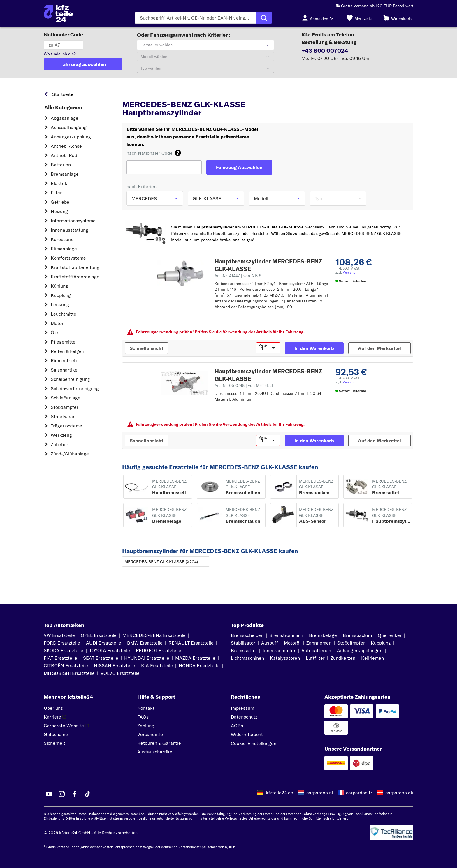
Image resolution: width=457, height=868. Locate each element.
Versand (349, 272)
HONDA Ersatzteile (199, 665)
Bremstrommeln (286, 635)
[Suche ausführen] (264, 18)
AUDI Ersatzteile (104, 643)
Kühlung (59, 286)
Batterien (61, 165)
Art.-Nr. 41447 (239, 276)
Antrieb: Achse (66, 146)
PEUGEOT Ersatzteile (159, 650)
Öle (54, 332)
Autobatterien (316, 650)
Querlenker (390, 635)
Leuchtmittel (64, 314)
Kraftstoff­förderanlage (75, 277)
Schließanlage (66, 398)
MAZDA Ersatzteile (195, 658)
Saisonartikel (65, 370)
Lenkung (60, 304)
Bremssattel (244, 650)
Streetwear (63, 416)
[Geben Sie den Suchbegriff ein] (195, 18)
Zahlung (146, 726)
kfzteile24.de (280, 793)
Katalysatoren (285, 658)
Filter (56, 193)
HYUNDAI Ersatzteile (147, 658)
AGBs (237, 726)
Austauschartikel (155, 752)
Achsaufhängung (69, 127)
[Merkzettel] (360, 18)
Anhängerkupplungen (360, 650)
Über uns (53, 708)
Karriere (55, 717)
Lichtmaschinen (247, 658)
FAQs (143, 717)
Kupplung (61, 295)
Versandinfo (150, 734)
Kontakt (146, 708)
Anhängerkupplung (71, 137)
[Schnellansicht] (146, 348)
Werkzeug (61, 435)
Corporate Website (66, 726)
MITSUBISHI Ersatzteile (69, 673)
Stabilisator (243, 643)
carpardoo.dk (399, 793)
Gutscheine (56, 734)
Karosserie (62, 239)
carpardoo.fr (359, 793)
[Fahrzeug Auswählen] (239, 167)
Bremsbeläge (323, 635)
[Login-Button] (319, 18)
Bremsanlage (65, 174)
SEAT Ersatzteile (101, 658)
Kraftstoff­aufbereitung (75, 267)
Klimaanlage (64, 249)
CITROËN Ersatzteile (66, 665)
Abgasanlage (65, 118)
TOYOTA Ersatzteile (110, 650)
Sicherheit (55, 743)
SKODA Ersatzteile (64, 650)
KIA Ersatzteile (157, 665)
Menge (263, 345)
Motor (57, 323)
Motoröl (292, 643)
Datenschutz (244, 717)
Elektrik (59, 183)
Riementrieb (64, 360)
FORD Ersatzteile (62, 643)
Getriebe (60, 202)
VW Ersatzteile (59, 635)
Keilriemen (372, 658)
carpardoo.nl (320, 793)
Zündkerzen (343, 658)
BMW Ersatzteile (145, 643)
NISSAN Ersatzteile (115, 665)
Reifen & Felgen (67, 351)
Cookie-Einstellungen (254, 743)
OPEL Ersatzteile (99, 635)
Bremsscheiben (247, 635)
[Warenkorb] (397, 18)
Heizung (59, 211)
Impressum (242, 708)
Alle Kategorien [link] (63, 108)
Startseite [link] (63, 94)
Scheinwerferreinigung (75, 388)
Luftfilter (315, 658)
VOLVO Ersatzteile (120, 673)
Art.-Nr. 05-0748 (244, 385)
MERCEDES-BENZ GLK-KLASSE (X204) (161, 562)
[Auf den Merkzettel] (379, 348)
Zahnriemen (319, 643)
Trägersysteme (66, 426)
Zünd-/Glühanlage (70, 454)
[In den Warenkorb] (314, 348)
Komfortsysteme (68, 258)
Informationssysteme (73, 221)
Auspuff (270, 643)
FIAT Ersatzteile (60, 658)
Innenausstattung (70, 230)
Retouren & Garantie (159, 743)
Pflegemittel (64, 342)
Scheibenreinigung (70, 379)
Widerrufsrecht (247, 734)
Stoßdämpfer (65, 407)
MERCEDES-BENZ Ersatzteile (154, 635)
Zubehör (59, 444)
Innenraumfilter (279, 650)
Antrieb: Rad (64, 155)
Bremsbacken (357, 635)
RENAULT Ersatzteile (191, 643)
